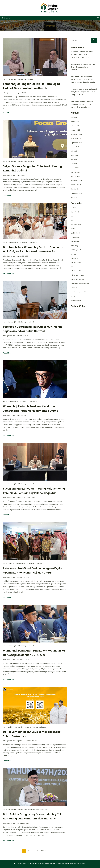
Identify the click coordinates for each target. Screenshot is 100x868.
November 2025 (76, 138)
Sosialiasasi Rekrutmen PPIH (80, 284)
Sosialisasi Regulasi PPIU (79, 292)
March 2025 (75, 168)
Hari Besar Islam (76, 225)
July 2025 (74, 151)
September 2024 (76, 193)
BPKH (72, 216)
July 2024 (74, 197)
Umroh (30, 79)
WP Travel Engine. (64, 863)
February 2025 (75, 172)
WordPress (82, 863)
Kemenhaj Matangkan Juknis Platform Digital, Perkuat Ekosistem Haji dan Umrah (82, 55)
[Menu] (98, 18)
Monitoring (22, 79)
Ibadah (10, 563)
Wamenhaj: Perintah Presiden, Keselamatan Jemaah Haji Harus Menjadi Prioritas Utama (84, 104)
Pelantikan (74, 258)
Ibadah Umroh (76, 233)
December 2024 (76, 181)
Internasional (12, 242)
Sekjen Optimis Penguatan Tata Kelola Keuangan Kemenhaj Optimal (83, 67)
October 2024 (75, 189)
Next (42, 851)
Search (94, 40)
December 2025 (76, 134)
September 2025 (76, 143)
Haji (4, 79)
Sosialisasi (74, 288)
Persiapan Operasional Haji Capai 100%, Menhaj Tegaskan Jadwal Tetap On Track (84, 92)
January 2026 (75, 130)
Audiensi (74, 208)
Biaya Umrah (75, 212)
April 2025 (74, 164)
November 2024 (76, 185)
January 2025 (75, 176)
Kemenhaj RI (12, 79)
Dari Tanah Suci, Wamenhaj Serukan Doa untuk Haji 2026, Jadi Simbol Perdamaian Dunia (83, 79)
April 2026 (74, 117)
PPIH (72, 267)
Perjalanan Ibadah (40, 727)
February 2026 (76, 126)
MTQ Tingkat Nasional (78, 250)
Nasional (31, 161)
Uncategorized (76, 300)
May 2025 (74, 160)
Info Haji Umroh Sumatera (36, 863)
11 (38, 850)
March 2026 (75, 122)
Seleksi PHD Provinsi (77, 279)
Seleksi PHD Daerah (42, 809)
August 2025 (75, 147)
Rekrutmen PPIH (76, 271)
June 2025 (74, 155)
